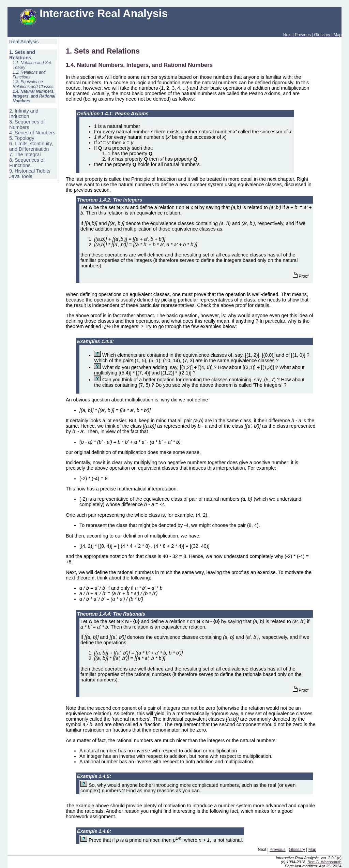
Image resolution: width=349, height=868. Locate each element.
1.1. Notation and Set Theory (32, 65)
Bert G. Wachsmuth (324, 862)
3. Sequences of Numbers (27, 124)
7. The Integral (25, 155)
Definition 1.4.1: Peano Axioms (113, 114)
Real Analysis (24, 42)
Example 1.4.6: (94, 831)
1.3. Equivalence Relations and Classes (33, 84)
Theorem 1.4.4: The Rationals (111, 614)
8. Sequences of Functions (27, 163)
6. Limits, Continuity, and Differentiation (31, 146)
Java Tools (21, 176)
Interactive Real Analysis (94, 13)
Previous (303, 35)
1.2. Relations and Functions (29, 75)
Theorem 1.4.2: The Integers (110, 200)
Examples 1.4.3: (95, 341)
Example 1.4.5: (94, 776)
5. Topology (22, 138)
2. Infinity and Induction (24, 114)
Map (338, 35)
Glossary (322, 35)
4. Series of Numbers (32, 133)
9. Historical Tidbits (30, 171)
